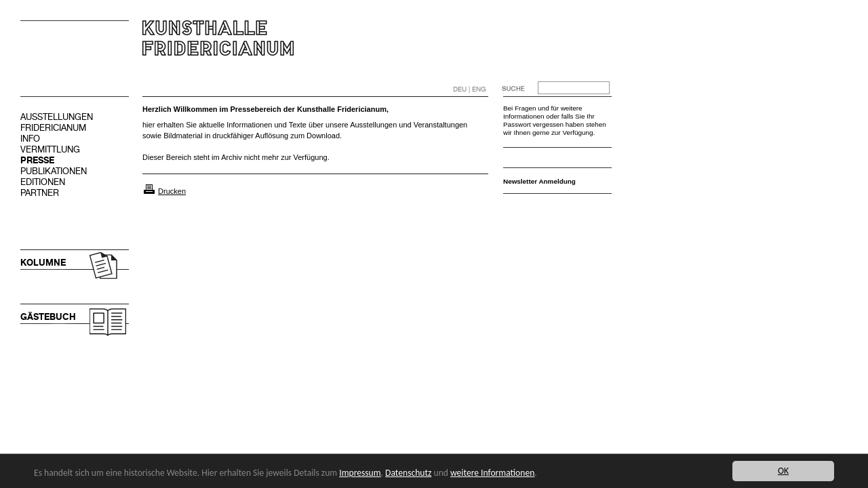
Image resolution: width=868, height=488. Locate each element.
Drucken (172, 191)
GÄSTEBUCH (48, 317)
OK (783, 471)
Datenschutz (408, 473)
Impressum (360, 473)
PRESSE (37, 160)
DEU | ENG (470, 89)
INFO (30, 139)
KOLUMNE (43, 263)
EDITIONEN (43, 182)
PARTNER (40, 193)
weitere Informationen (492, 473)
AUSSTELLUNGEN (57, 117)
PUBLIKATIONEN (54, 171)
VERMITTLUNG (50, 149)
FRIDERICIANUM (53, 128)
